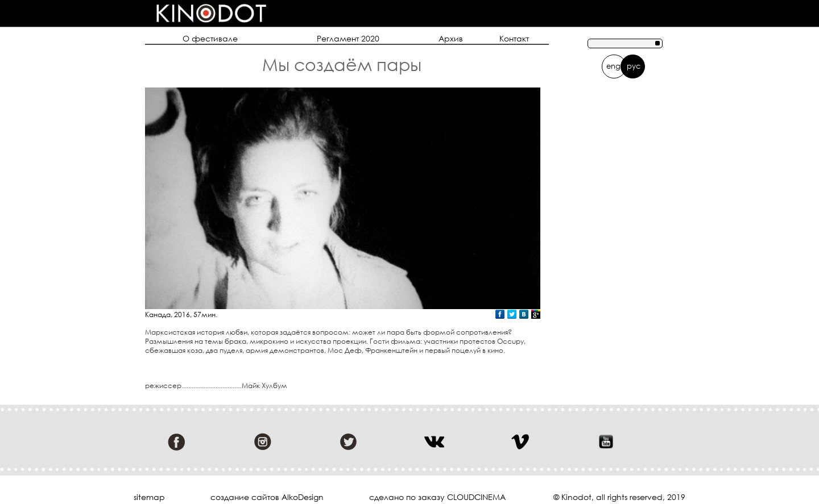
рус (634, 66)
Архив (451, 38)
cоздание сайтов (245, 497)
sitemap (149, 497)
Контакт (514, 38)
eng (613, 66)
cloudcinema (476, 497)
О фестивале (210, 38)
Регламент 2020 (348, 38)
